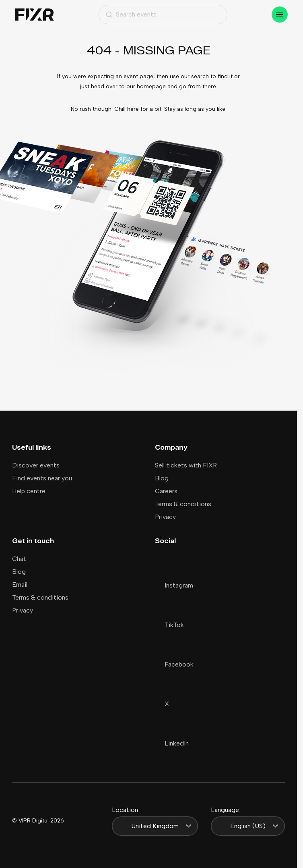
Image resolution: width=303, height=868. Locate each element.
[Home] (35, 15)
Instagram (174, 585)
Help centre (29, 491)
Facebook (174, 664)
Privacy (165, 517)
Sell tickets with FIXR (186, 465)
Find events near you (42, 478)
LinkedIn (172, 743)
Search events (131, 14)
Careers (166, 491)
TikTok (169, 625)
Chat (19, 559)
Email (20, 585)
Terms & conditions (183, 504)
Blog (162, 478)
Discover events (36, 465)
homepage (151, 86)
